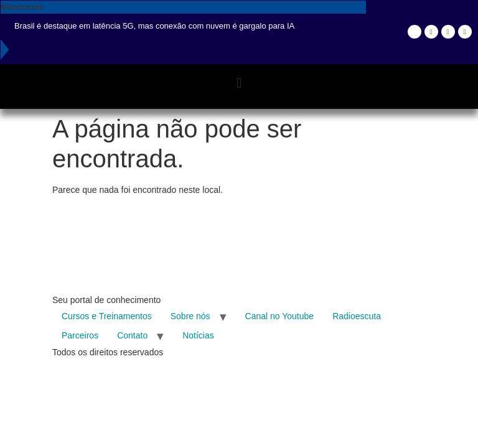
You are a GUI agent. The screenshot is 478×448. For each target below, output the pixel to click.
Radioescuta (357, 316)
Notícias (198, 335)
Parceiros (80, 335)
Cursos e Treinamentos (107, 316)
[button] (239, 83)
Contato (132, 335)
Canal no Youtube (280, 316)
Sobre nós (190, 316)
